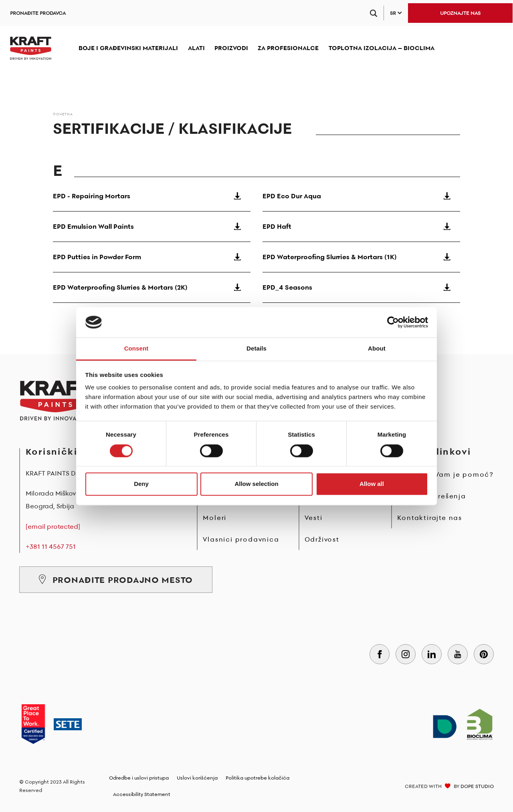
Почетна (63, 114)
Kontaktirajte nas (430, 518)
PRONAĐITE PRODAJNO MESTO (116, 580)
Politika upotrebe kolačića (258, 778)
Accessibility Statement (142, 794)
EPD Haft (361, 226)
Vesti (314, 518)
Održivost (322, 539)
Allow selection (256, 484)
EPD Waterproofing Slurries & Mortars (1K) (361, 257)
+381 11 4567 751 (51, 546)
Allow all (372, 484)
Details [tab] (256, 349)
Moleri (215, 518)
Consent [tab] (136, 349)
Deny (141, 484)
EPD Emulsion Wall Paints (152, 226)
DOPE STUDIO (477, 786)
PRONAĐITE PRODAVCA (38, 13)
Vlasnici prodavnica (241, 539)
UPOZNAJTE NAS (460, 13)
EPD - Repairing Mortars (152, 196)
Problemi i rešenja (431, 496)
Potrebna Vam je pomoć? (445, 474)
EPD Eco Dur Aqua (361, 196)
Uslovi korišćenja (197, 778)
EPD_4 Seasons (361, 287)
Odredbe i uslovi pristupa (139, 778)
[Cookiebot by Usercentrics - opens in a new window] (393, 322)
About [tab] (377, 349)
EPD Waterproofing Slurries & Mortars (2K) (152, 287)
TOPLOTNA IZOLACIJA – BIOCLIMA (382, 48)
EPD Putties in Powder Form (152, 257)
